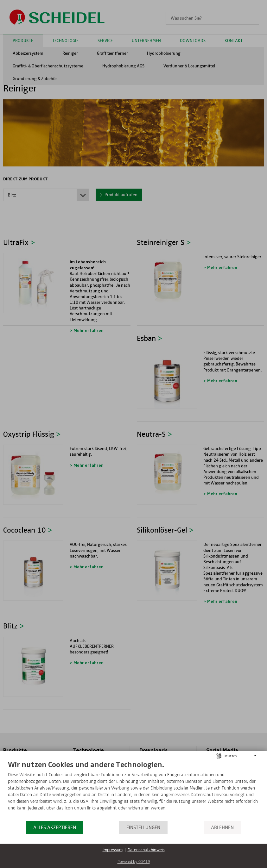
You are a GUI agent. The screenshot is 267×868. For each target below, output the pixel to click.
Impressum (113, 850)
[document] (133, 790)
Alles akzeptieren (55, 827)
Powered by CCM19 (134, 862)
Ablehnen (222, 827)
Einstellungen (143, 827)
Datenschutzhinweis (146, 850)
